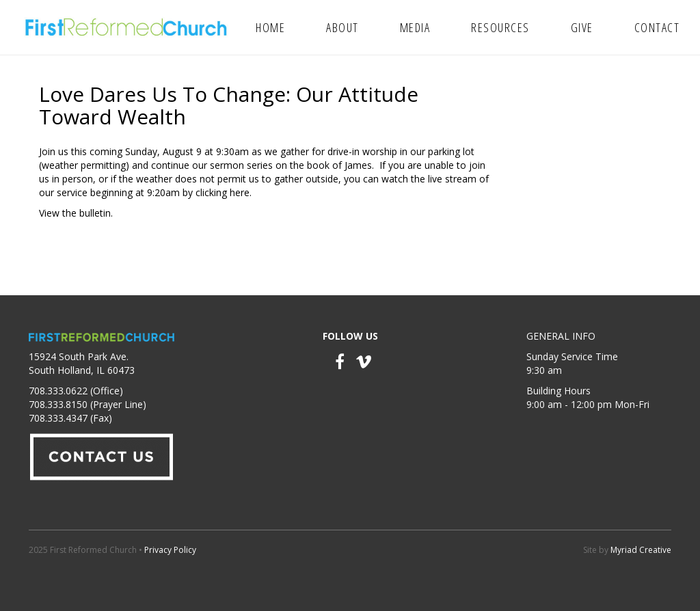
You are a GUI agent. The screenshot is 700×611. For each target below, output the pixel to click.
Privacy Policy (170, 550)
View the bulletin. (76, 213)
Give (582, 27)
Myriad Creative (641, 550)
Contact (657, 27)
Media (415, 27)
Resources (500, 27)
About (342, 27)
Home (270, 27)
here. (241, 192)
